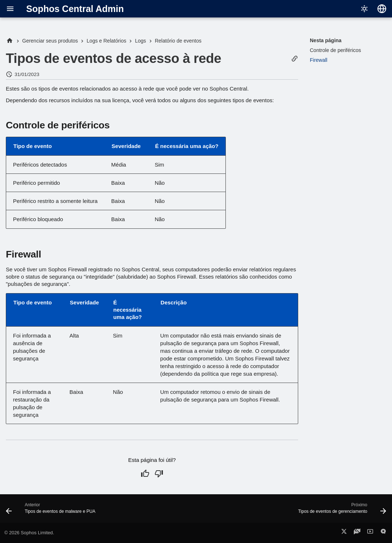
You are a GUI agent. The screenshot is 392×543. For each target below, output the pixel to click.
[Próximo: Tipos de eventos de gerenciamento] (340, 511)
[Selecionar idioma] (382, 9)
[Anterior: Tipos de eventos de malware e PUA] (52, 511)
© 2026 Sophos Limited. (29, 533)
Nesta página (326, 40)
